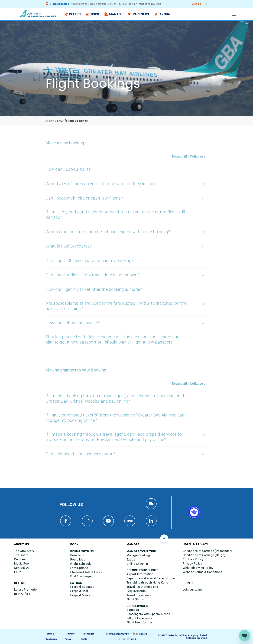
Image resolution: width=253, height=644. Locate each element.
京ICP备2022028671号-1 (119, 634)
